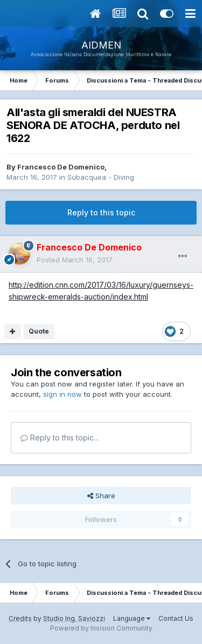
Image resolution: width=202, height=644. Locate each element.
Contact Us (176, 618)
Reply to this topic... (60, 438)
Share (101, 496)
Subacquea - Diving (101, 177)
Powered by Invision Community (101, 628)
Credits (20, 618)
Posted (75, 260)
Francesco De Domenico (61, 167)
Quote (39, 331)
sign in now (62, 394)
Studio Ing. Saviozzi (74, 618)
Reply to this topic (101, 212)
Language (132, 618)
